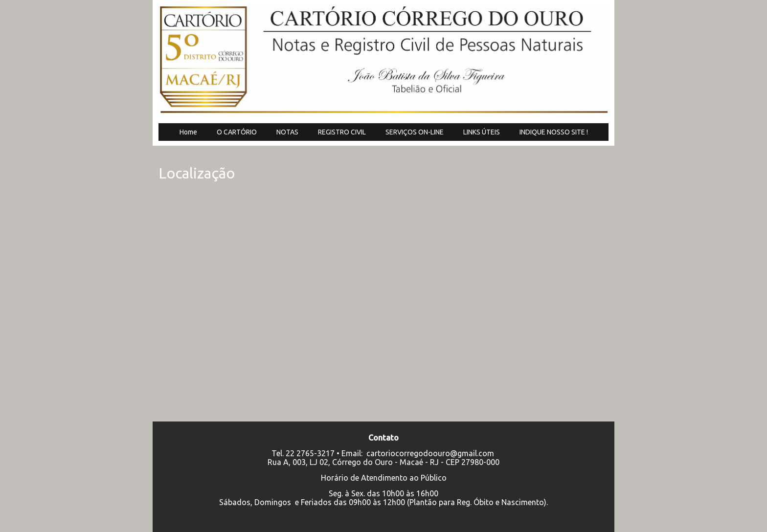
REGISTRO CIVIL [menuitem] (342, 132)
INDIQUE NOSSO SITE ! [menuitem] (554, 132)
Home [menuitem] (188, 132)
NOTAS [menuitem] (287, 132)
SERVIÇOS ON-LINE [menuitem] (415, 132)
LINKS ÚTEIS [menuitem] (482, 132)
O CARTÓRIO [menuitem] (237, 132)
